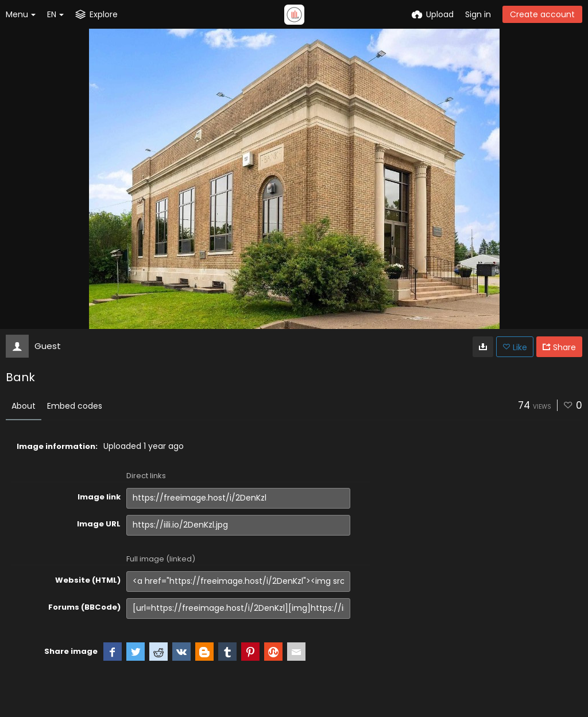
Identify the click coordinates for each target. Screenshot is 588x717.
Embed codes (75, 406)
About (24, 406)
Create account (542, 14)
